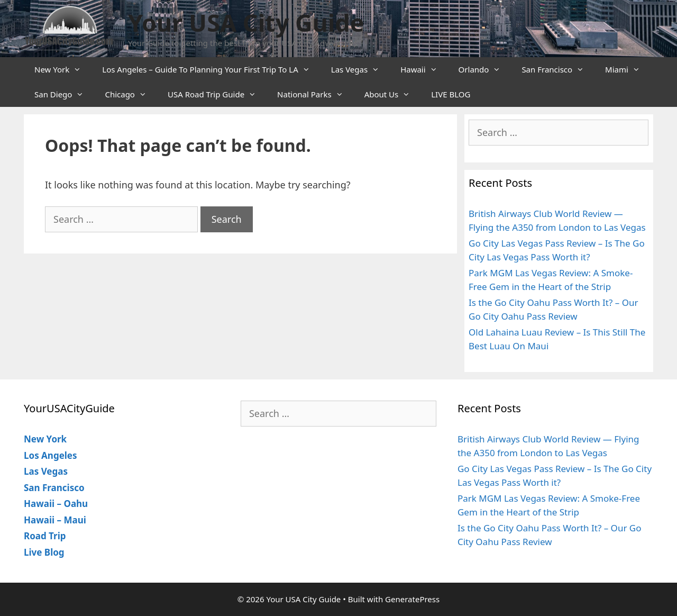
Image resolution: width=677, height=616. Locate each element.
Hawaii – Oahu (56, 504)
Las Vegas (360, 70)
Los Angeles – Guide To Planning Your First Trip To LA (211, 70)
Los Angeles (51, 455)
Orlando (485, 70)
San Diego (64, 94)
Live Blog (44, 552)
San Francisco (558, 70)
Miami (628, 70)
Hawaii (424, 70)
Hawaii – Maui (55, 520)
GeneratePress (412, 599)
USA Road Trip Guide (217, 94)
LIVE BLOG (451, 94)
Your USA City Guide (246, 22)
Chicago (131, 94)
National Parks (315, 94)
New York (63, 70)
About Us (393, 94)
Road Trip (45, 536)
